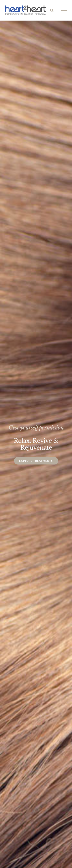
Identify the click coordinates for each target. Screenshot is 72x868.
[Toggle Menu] (64, 10)
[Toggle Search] (52, 10)
